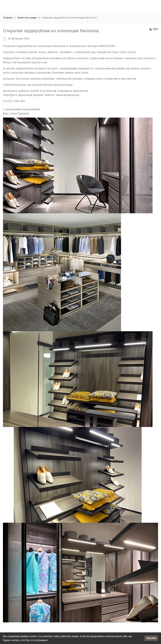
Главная (8, 18)
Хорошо (151, 638)
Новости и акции (27, 18)
